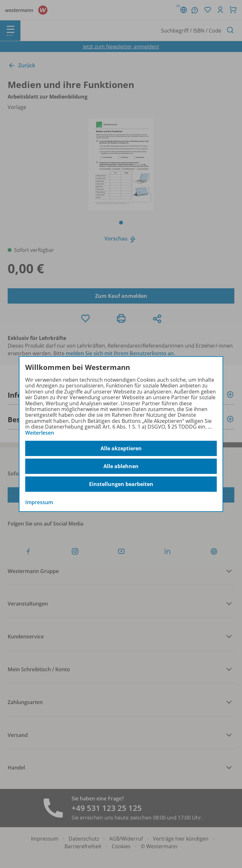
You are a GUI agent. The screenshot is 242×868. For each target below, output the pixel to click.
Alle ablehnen (121, 466)
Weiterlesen (40, 433)
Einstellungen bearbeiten (121, 484)
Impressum (39, 502)
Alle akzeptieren (121, 448)
